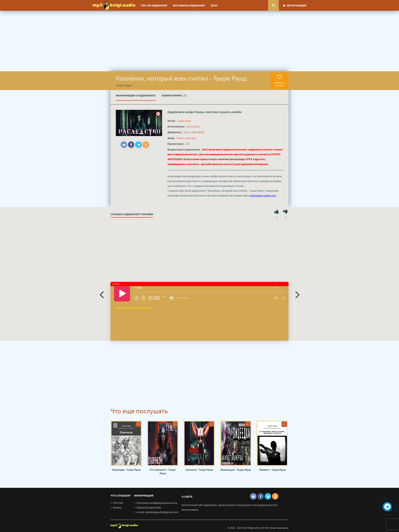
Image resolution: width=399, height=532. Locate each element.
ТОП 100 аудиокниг (154, 5)
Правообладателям (149, 507)
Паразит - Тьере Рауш (272, 470)
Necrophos (193, 126)
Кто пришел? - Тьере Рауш (163, 471)
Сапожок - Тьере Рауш (199, 470)
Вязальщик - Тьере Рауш (236, 470)
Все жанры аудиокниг (189, 5)
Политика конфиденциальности (157, 503)
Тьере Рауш (184, 121)
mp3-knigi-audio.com (263, 195)
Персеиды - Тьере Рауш (126, 470)
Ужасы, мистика (206, 112)
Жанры (117, 507)
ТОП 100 (118, 503)
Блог (214, 5)
